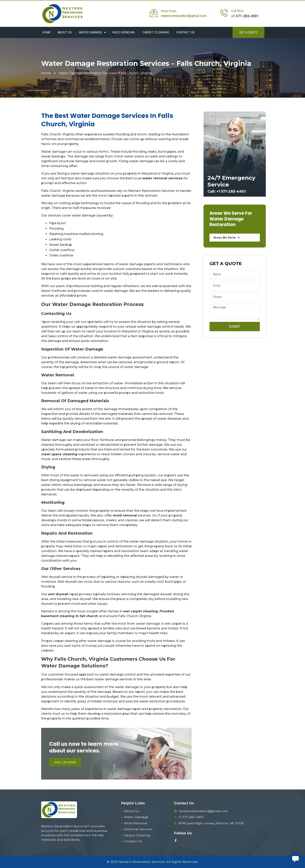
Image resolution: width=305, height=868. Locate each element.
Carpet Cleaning (156, 32)
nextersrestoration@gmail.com (184, 16)
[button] (248, 32)
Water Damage (92, 33)
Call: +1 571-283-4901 (227, 191)
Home (47, 32)
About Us (65, 32)
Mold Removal (124, 32)
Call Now (237, 11)
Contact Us (186, 32)
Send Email (169, 11)
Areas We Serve (227, 238)
